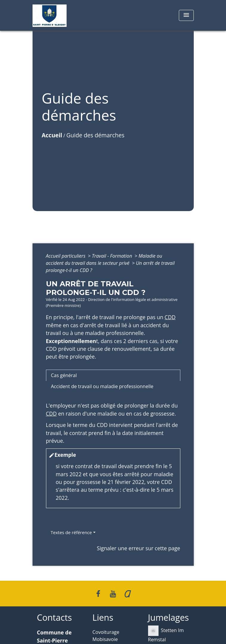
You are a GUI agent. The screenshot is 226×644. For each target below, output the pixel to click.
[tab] (113, 375)
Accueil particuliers (66, 256)
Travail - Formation (113, 256)
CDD (170, 317)
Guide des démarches (95, 135)
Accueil (52, 135)
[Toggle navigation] (186, 15)
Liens (103, 618)
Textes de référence (71, 532)
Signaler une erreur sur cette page (138, 548)
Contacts (54, 618)
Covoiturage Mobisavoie (106, 636)
